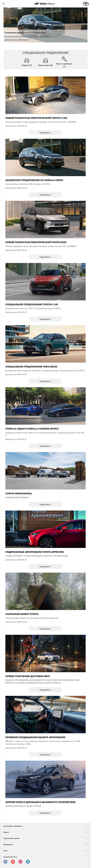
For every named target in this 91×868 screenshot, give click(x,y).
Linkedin (28, 862)
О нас (5, 850)
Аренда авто (8, 844)
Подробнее (46, 132)
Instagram (20, 862)
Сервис (6, 832)
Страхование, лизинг (11, 838)
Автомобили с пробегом (13, 826)
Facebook (5, 862)
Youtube (13, 862)
